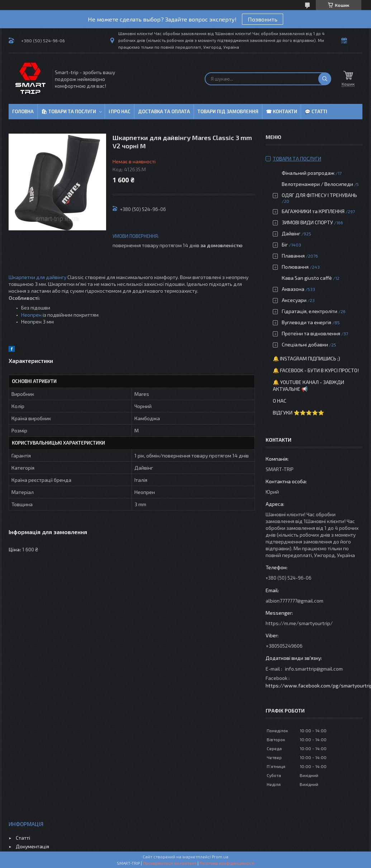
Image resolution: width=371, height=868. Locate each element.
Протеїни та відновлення (311, 333)
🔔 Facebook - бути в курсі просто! (316, 370)
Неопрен (31, 315)
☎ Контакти (282, 111)
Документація (32, 846)
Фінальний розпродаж (309, 173)
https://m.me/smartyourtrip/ (299, 623)
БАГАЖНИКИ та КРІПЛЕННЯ (313, 211)
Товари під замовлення (228, 111)
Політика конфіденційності (227, 863)
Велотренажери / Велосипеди (317, 184)
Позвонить (263, 19)
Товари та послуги (297, 159)
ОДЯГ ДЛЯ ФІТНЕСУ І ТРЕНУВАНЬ (319, 195)
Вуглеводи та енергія (306, 322)
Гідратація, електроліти (310, 311)
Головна (23, 111)
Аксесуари (294, 300)
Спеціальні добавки (305, 344)
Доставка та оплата (164, 111)
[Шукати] (325, 79)
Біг (285, 244)
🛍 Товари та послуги (69, 111)
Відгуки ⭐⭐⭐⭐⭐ (298, 413)
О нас (280, 401)
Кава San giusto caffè (307, 278)
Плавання (293, 256)
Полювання (295, 267)
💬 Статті (316, 111)
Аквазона (293, 289)
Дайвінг (291, 233)
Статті (23, 838)
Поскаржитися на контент (170, 863)
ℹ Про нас (120, 111)
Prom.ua (220, 857)
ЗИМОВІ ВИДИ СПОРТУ (307, 222)
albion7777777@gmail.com (294, 601)
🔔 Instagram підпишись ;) (306, 358)
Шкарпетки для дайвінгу (37, 277)
